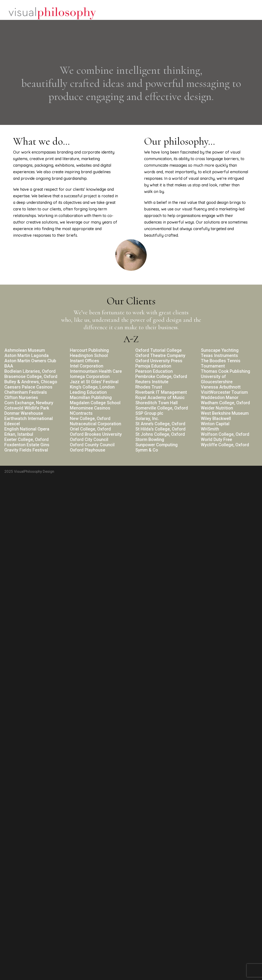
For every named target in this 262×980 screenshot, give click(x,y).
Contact (241, 14)
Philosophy (191, 14)
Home (167, 14)
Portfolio (217, 14)
